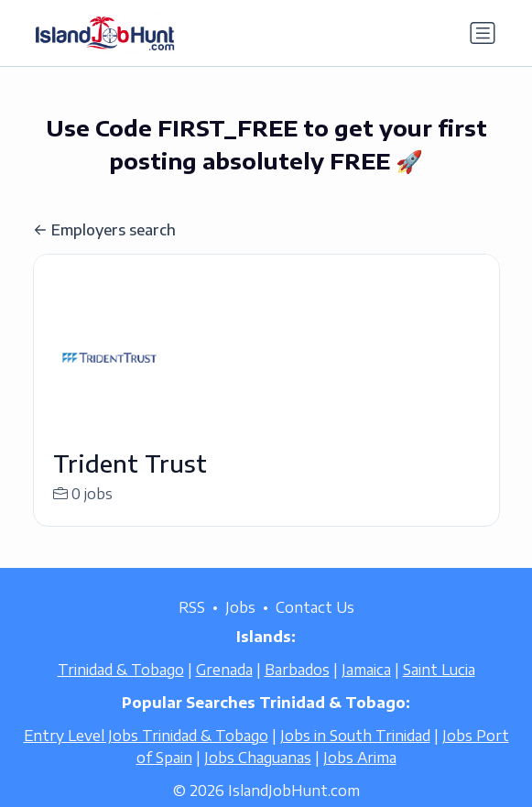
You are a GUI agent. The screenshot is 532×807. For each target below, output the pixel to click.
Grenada (224, 689)
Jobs (240, 627)
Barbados (297, 689)
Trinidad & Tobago (121, 689)
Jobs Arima (360, 777)
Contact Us (315, 627)
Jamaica (366, 689)
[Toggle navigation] (483, 33)
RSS (192, 627)
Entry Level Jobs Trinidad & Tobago (146, 755)
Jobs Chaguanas (258, 777)
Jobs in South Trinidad (355, 755)
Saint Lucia (439, 689)
